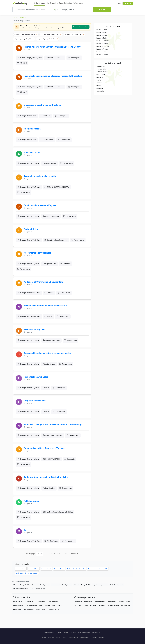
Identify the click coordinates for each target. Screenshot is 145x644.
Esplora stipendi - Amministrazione (28, 591)
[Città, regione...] (76, 10)
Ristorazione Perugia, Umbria (82, 603)
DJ (26, 547)
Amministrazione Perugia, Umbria (61, 603)
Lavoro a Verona (54, 627)
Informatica (101, 66)
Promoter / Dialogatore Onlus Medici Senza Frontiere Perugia (54, 438)
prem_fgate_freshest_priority (26, 34)
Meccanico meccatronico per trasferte (43, 107)
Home (15, 17)
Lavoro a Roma (102, 30)
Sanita (99, 80)
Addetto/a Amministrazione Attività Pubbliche (46, 492)
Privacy (58, 638)
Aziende (59, 633)
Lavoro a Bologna (103, 46)
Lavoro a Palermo (103, 41)
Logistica (100, 77)
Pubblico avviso (32, 517)
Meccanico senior (33, 156)
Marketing (100, 88)
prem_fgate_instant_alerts (48, 39)
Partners (44, 638)
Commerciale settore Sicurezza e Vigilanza (45, 463)
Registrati (128, 3)
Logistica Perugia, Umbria (100, 603)
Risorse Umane (126, 624)
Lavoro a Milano (102, 33)
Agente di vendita (33, 132)
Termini (64, 638)
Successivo (73, 571)
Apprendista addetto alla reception (41, 181)
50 (66, 571)
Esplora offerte (23, 17)
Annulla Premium (84, 638)
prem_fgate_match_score (51, 34)
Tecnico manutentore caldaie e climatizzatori (46, 315)
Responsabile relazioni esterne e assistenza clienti (48, 364)
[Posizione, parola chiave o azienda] (32, 10)
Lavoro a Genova (102, 44)
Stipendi (52, 3)
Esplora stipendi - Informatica (84, 586)
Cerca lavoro (39, 3)
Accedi (119, 3)
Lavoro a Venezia (41, 627)
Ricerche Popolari (49, 633)
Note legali (51, 638)
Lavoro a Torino (102, 38)
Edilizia (99, 86)
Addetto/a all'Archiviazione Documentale (44, 290)
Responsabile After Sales (36, 389)
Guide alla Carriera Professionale (70, 3)
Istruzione (100, 83)
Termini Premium (73, 638)
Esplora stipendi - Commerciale (108, 586)
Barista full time (32, 236)
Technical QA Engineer (35, 339)
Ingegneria (100, 91)
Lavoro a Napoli (102, 35)
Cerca (102, 10)
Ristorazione (101, 75)
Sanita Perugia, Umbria (117, 603)
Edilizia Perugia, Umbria (38, 607)
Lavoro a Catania (102, 55)
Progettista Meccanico (35, 413)
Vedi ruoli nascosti (81, 27)
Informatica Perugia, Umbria (21, 603)
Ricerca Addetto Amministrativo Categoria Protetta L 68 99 (53, 47)
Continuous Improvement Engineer (41, 211)
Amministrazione (102, 72)
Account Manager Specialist (38, 260)
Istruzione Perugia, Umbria (21, 607)
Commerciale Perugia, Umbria (41, 603)
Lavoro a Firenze (102, 49)
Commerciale (101, 69)
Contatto (101, 638)
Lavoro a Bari (101, 52)
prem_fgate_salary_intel (24, 39)
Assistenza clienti (113, 624)
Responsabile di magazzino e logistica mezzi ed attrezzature (53, 77)
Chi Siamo (94, 638)
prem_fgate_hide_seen (74, 34)
